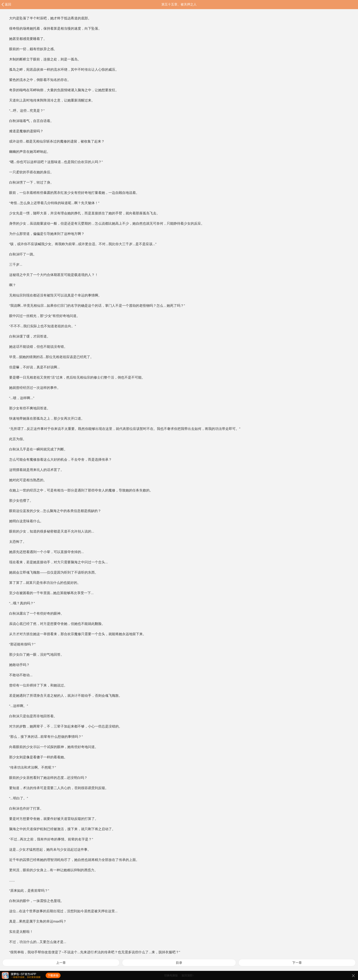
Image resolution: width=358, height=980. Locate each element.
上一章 (61, 963)
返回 (8, 4)
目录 (179, 963)
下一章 (297, 963)
